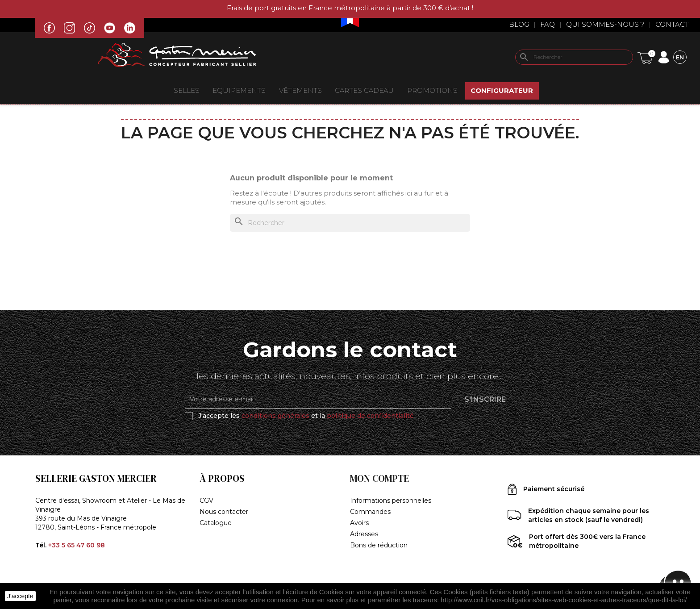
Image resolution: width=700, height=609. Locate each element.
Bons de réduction (379, 545)
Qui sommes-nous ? (605, 24)
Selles (187, 90)
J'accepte (20, 596)
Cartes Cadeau (364, 90)
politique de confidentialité (370, 416)
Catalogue (216, 523)
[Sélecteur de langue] (680, 57)
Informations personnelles (391, 501)
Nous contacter (224, 512)
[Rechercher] (574, 57)
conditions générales (275, 416)
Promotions (432, 90)
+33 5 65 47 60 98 (77, 545)
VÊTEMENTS (300, 90)
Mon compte (379, 478)
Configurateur (502, 90)
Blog (519, 24)
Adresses (364, 534)
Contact (672, 24)
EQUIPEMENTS (239, 90)
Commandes (370, 512)
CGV (206, 501)
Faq (548, 24)
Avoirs (359, 523)
